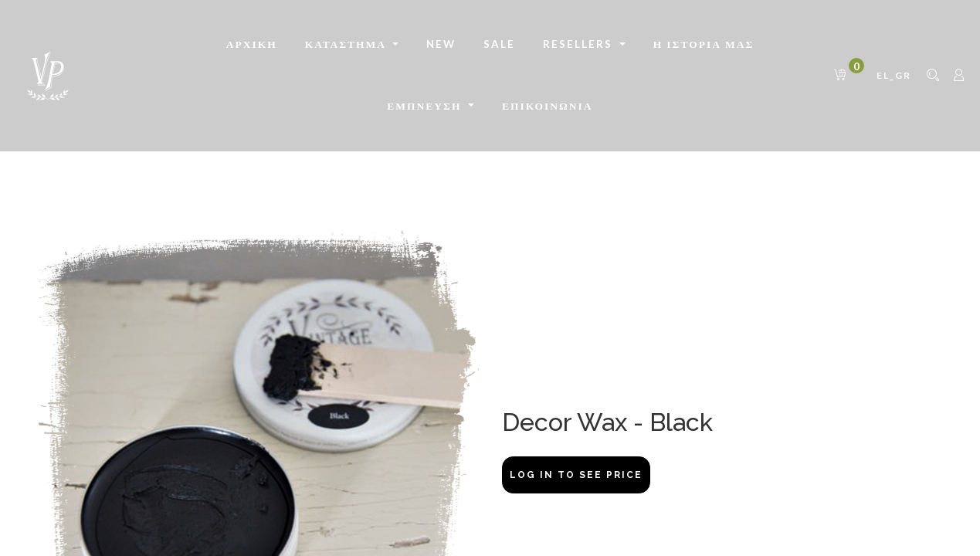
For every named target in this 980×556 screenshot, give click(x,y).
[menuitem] (252, 45)
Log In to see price (576, 475)
